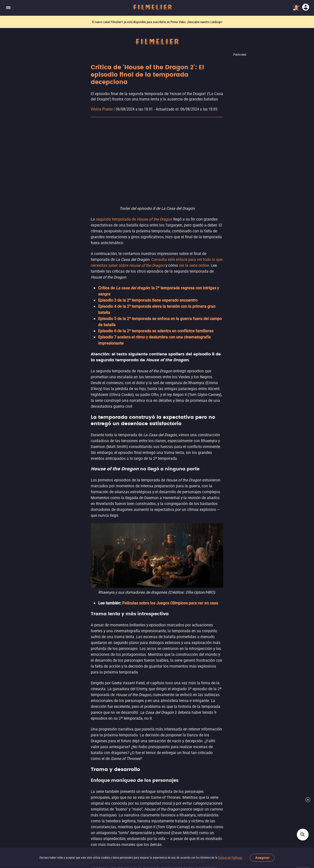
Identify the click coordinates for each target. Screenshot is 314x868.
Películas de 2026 (21, 641)
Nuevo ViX (228, 631)
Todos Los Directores (24, 715)
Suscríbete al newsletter (157, 754)
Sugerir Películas (20, 622)
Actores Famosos (20, 697)
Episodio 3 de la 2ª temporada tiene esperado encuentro (148, 300)
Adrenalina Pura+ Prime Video (246, 650)
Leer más (157, 362)
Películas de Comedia (131, 641)
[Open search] (303, 835)
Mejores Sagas (18, 687)
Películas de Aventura (132, 659)
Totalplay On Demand (238, 640)
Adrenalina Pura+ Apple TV (243, 659)
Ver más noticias (157, 559)
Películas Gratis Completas (29, 669)
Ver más (123, 669)
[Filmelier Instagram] (147, 819)
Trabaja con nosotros (98, 796)
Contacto (96, 806)
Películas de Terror (129, 622)
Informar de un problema (63, 806)
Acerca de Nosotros (58, 796)
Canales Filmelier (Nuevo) (28, 613)
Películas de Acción (130, 613)
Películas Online (19, 659)
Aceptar (262, 858)
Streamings (229, 601)
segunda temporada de (134, 219)
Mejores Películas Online (27, 650)
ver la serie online (194, 265)
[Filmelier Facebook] (156, 819)
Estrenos (13, 631)
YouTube (227, 622)
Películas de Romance (132, 650)
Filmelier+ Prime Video (239, 612)
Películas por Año (20, 706)
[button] (78, 819)
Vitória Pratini (102, 109)
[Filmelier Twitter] (165, 819)
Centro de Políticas (136, 796)
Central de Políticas (230, 858)
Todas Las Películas (23, 678)
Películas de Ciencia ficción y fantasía (146, 631)
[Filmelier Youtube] (174, 819)
